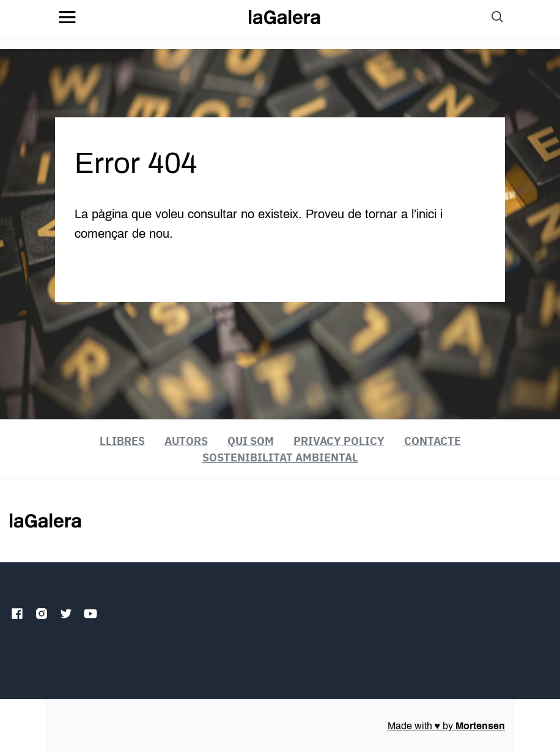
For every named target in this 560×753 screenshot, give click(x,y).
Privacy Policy (339, 441)
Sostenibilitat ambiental (280, 457)
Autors (186, 441)
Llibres (122, 441)
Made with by (447, 726)
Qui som (251, 441)
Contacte (433, 441)
